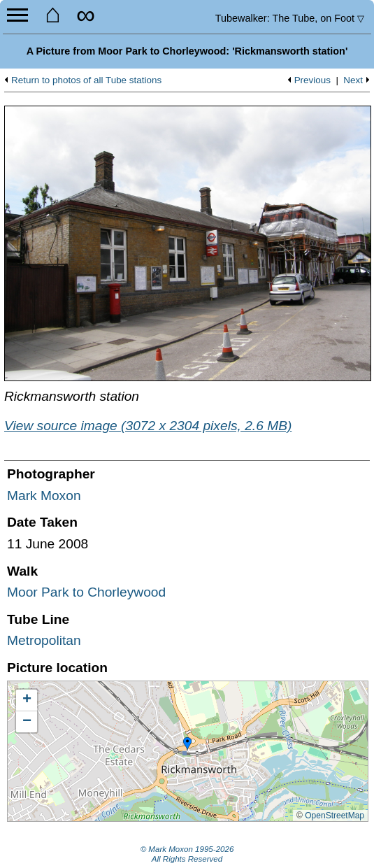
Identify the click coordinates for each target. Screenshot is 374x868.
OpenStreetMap (335, 816)
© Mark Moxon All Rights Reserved (187, 854)
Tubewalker (290, 18)
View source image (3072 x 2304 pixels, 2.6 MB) (148, 426)
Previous (312, 80)
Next (353, 80)
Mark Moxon (44, 496)
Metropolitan (44, 640)
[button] (187, 744)
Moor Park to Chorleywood (86, 592)
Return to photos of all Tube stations (86, 80)
